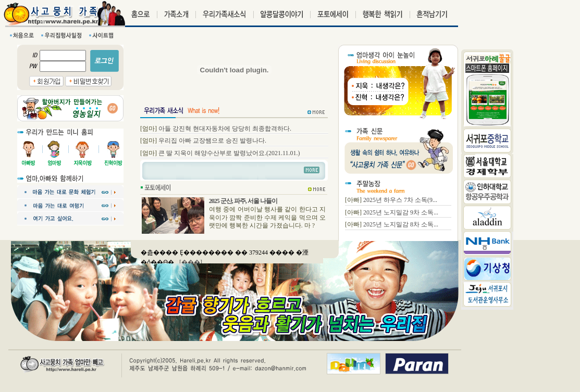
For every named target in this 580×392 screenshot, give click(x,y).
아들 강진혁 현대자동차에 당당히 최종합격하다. (225, 129)
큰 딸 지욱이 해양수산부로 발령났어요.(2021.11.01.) (229, 153)
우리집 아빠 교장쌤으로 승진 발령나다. (212, 141)
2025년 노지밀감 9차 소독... (401, 212)
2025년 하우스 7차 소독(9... (400, 200)
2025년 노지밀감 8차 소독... (401, 224)
